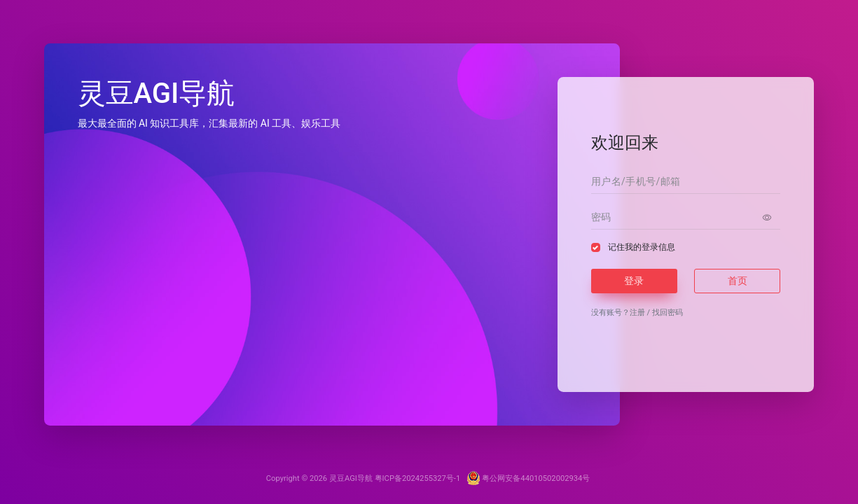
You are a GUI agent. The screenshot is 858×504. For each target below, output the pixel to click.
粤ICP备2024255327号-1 (418, 478)
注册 (637, 313)
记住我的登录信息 (642, 247)
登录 (634, 281)
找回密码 (667, 313)
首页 (738, 281)
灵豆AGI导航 (351, 478)
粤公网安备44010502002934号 (528, 478)
